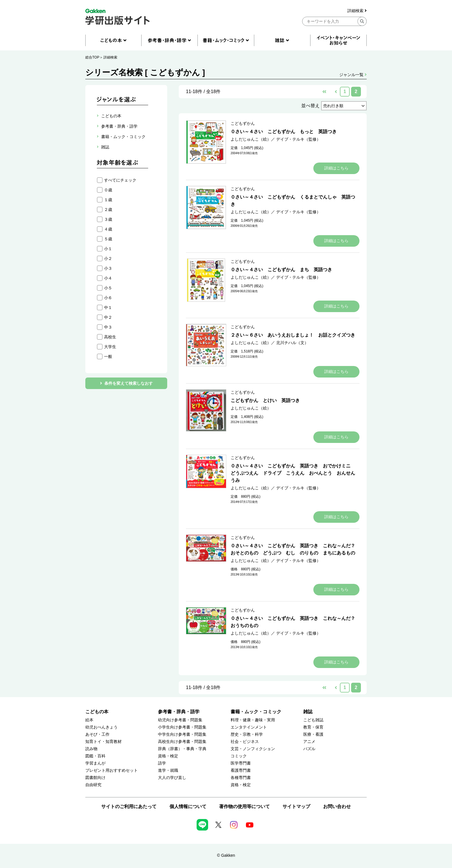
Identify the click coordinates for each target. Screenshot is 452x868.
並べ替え (310, 106)
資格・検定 (168, 756)
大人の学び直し (172, 778)
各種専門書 (241, 778)
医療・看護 (313, 734)
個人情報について (188, 806)
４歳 (108, 229)
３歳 (108, 219)
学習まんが (95, 763)
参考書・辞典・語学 (179, 712)
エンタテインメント (249, 727)
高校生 (110, 337)
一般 (108, 356)
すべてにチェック (120, 180)
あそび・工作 (97, 734)
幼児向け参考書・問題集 (180, 720)
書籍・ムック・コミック (256, 712)
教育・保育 (313, 727)
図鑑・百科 (95, 756)
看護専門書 (241, 770)
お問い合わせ (337, 806)
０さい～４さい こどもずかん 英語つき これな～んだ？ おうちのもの (295, 622)
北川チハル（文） (292, 343)
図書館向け (95, 778)
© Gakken (226, 855)
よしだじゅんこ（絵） (251, 139)
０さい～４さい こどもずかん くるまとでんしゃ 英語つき (293, 201)
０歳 (108, 190)
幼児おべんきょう (101, 727)
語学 (162, 763)
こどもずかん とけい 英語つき (265, 400)
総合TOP (92, 57)
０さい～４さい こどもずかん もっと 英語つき (284, 132)
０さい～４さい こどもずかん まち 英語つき (281, 270)
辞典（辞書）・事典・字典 (182, 749)
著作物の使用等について (244, 806)
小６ (108, 298)
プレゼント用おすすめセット (112, 770)
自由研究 (93, 785)
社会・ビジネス (245, 742)
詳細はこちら (336, 168)
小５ (108, 288)
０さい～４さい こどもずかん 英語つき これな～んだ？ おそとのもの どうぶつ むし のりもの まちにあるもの (295, 549)
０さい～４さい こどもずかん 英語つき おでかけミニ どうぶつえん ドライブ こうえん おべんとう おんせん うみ (295, 473)
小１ (108, 249)
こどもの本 (97, 712)
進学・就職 (168, 770)
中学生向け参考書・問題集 (182, 734)
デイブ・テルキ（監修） (298, 139)
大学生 (110, 347)
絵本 (89, 720)
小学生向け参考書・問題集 (182, 727)
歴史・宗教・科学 (247, 734)
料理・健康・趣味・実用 (253, 720)
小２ (108, 258)
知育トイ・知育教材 (103, 742)
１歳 (108, 200)
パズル (309, 749)
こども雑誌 (313, 720)
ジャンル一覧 (353, 75)
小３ (108, 268)
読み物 (91, 749)
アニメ (309, 742)
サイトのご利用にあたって (129, 806)
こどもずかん (243, 123)
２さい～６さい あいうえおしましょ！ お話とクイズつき (293, 335)
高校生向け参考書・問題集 (182, 742)
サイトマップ (296, 806)
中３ (108, 327)
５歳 (108, 239)
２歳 (108, 210)
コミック (239, 756)
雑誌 (308, 712)
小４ (108, 278)
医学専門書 (241, 763)
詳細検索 (357, 11)
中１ (108, 307)
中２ (108, 317)
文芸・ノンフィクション (253, 749)
